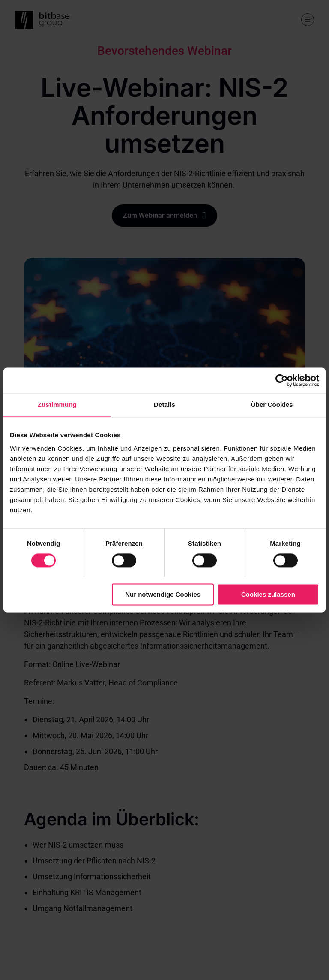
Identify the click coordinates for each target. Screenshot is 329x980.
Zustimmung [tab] (57, 404)
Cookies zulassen (268, 595)
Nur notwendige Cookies (163, 595)
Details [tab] (164, 404)
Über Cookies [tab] (272, 404)
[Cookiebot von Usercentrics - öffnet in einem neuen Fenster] (282, 380)
